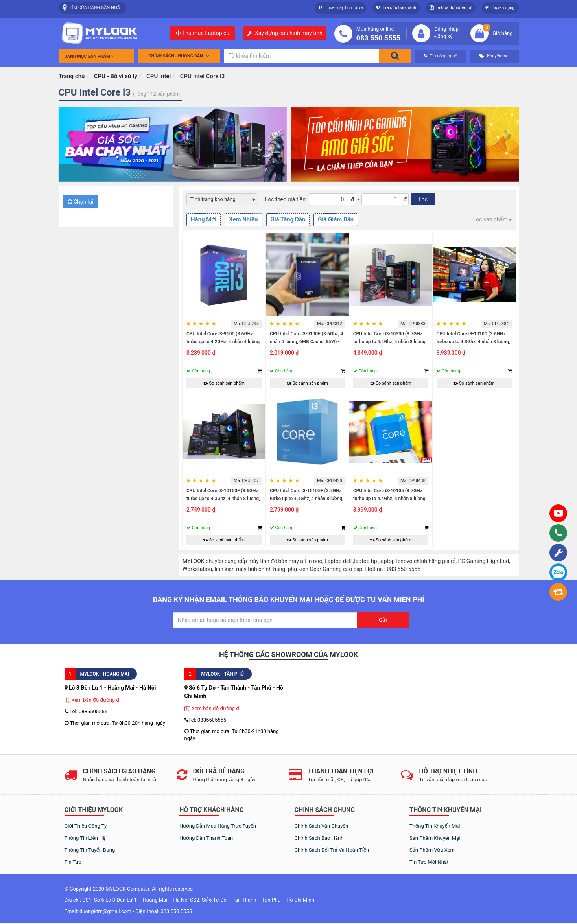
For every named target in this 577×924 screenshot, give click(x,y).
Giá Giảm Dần (336, 219)
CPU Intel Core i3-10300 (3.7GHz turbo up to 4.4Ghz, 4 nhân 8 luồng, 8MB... (390, 342)
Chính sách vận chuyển (322, 826)
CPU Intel (159, 76)
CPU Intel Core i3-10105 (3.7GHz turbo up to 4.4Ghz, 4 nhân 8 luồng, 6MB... (390, 499)
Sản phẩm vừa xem (432, 850)
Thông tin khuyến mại (435, 826)
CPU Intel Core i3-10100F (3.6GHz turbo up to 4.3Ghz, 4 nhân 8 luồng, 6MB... (223, 499)
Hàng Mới (204, 219)
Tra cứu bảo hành (396, 8)
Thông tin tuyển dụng (90, 850)
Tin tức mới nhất (429, 862)
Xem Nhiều (243, 219)
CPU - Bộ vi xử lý (116, 76)
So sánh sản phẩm (224, 383)
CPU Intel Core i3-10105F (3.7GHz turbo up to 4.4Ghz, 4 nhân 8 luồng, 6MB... (307, 499)
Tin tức (73, 862)
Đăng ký (443, 36)
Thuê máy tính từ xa (341, 8)
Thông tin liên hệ (85, 838)
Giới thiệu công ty (86, 826)
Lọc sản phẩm (492, 219)
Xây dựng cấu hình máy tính (289, 33)
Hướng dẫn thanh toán (206, 838)
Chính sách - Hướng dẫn (179, 56)
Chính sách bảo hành (319, 838)
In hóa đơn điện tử (451, 8)
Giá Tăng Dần (288, 219)
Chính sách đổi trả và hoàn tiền (332, 850)
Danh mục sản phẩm (89, 56)
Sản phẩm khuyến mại (435, 838)
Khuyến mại (495, 56)
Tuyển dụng (500, 8)
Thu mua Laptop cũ (202, 33)
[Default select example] (222, 199)
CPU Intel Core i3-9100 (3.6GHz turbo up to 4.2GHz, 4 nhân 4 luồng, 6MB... (224, 342)
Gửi (383, 620)
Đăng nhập (446, 29)
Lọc (423, 199)
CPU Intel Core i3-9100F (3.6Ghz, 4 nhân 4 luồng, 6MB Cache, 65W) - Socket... (306, 342)
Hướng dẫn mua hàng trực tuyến (218, 826)
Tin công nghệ (441, 56)
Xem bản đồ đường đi (93, 700)
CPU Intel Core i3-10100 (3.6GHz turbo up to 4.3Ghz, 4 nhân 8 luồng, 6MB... (473, 342)
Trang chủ (72, 76)
